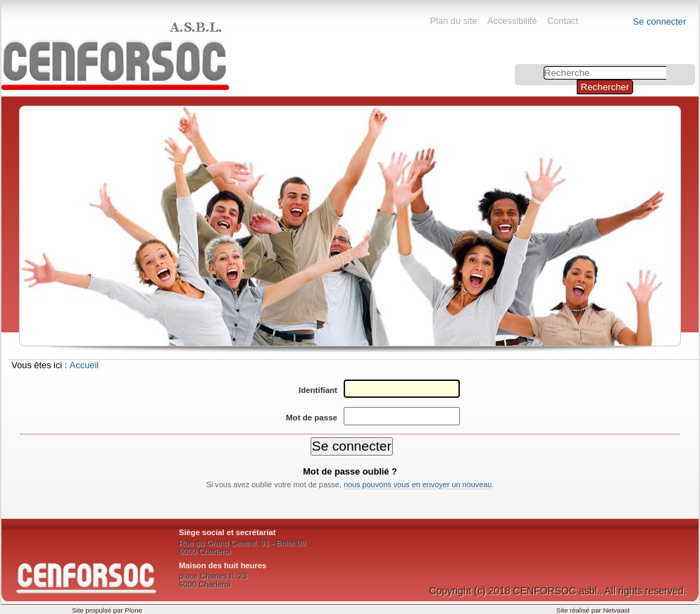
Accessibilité (512, 21)
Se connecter (660, 21)
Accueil (84, 365)
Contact (563, 21)
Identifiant (318, 390)
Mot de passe (312, 418)
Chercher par (517, 66)
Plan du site (454, 21)
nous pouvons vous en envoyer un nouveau (418, 484)
